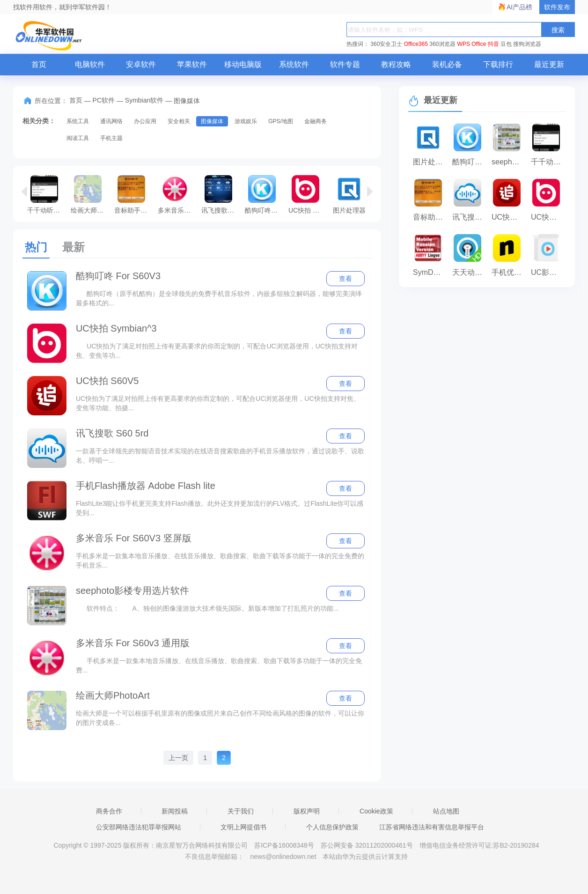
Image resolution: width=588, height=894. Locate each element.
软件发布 (557, 7)
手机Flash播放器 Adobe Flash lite (146, 486)
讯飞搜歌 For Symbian (221, 194)
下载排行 (498, 64)
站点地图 (446, 811)
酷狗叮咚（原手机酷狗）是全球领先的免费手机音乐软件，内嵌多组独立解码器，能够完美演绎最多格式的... (219, 298)
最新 (73, 247)
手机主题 (111, 138)
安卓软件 (141, 64)
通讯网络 (111, 121)
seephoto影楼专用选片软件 (132, 591)
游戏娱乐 (246, 121)
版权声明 (307, 811)
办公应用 (145, 121)
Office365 (416, 44)
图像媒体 (212, 121)
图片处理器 (349, 194)
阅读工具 (78, 138)
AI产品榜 (519, 7)
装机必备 (447, 64)
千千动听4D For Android (47, 194)
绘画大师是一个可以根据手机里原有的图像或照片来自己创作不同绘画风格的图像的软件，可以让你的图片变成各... (220, 718)
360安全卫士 (386, 44)
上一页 (178, 758)
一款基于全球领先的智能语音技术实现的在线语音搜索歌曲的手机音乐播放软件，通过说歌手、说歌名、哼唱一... (220, 456)
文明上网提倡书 (243, 827)
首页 (39, 64)
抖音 (493, 44)
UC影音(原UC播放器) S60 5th (548, 272)
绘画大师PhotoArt (90, 194)
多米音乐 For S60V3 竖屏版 (134, 538)
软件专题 (345, 64)
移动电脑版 (243, 64)
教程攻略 (396, 64)
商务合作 (109, 811)
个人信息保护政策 (332, 827)
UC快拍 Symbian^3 (308, 194)
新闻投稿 (175, 811)
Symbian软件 (144, 100)
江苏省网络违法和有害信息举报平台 (432, 827)
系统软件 (294, 64)
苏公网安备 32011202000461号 (368, 845)
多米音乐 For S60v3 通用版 (177, 194)
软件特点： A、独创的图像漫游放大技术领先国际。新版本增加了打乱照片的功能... (207, 608)
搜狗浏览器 (527, 44)
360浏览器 (442, 44)
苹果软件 (192, 64)
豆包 (506, 44)
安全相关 (179, 121)
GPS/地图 (281, 121)
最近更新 (549, 64)
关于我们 (241, 811)
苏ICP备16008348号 (284, 845)
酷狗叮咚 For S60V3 (264, 194)
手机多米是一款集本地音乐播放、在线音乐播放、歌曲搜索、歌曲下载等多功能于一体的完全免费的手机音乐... (220, 561)
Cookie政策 (376, 811)
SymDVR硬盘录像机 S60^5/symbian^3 (430, 272)
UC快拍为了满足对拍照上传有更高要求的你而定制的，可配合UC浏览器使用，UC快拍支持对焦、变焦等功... (217, 351)
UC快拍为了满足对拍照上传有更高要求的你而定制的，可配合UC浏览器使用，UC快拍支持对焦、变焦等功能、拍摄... (218, 403)
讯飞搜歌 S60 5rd (112, 433)
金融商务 (316, 121)
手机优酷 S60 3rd (509, 272)
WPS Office (472, 44)
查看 (345, 279)
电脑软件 (90, 64)
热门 (36, 247)
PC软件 (104, 100)
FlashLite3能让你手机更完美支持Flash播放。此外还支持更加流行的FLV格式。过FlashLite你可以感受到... (220, 508)
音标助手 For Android (134, 194)
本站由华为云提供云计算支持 (365, 857)
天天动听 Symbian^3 (470, 272)
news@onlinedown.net (283, 857)
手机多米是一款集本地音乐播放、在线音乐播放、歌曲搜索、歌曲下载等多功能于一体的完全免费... (219, 665)
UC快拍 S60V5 (107, 381)
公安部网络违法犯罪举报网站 (139, 827)
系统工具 (78, 121)
